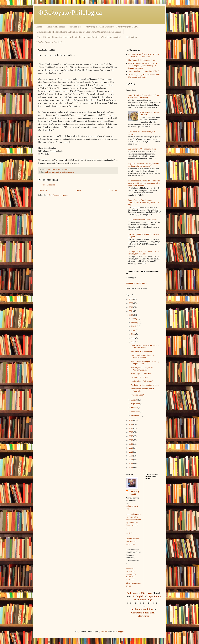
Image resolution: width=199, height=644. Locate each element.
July (133, 342)
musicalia (130, 533)
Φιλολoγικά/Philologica (70, 12)
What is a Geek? (137, 395)
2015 (131, 428)
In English (138, 596)
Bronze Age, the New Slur (141, 374)
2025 (131, 468)
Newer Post (44, 190)
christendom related (52, 172)
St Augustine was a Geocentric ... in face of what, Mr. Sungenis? (144, 253)
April (134, 330)
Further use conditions (142, 609)
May (133, 334)
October (135, 408)
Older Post (113, 190)
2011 (131, 311)
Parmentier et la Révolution (141, 352)
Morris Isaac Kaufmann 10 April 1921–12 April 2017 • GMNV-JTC (144, 56)
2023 (131, 460)
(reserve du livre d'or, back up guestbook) (132, 541)
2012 (131, 315)
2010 (131, 307)
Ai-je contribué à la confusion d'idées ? (144, 71)
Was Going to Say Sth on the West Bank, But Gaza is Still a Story (144, 76)
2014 (131, 424)
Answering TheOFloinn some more (142, 149)
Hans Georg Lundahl (134, 493)
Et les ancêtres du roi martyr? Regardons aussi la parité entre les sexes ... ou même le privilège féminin (144, 183)
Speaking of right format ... (137, 283)
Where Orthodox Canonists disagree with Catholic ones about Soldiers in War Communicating (79, 37)
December (136, 416)
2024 (131, 464)
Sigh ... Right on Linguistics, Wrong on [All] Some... (145, 363)
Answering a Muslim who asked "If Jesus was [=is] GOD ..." (113, 27)
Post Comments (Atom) (58, 195)
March (134, 326)
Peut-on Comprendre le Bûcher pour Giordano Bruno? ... (145, 347)
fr (60, 172)
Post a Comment (48, 185)
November (136, 412)
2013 (131, 420)
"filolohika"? (75, 27)
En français (132, 593)
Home (39, 27)
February (135, 322)
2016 (131, 432)
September (136, 404)
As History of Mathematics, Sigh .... (145, 385)
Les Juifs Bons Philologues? (142, 381)
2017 (131, 436)
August (134, 400)
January (135, 319)
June (133, 338)
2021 (131, 452)
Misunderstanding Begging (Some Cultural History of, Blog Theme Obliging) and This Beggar (79, 32)
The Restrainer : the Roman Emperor (143, 220)
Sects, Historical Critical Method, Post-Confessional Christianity (144, 96)
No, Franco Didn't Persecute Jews (141, 60)
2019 (131, 444)
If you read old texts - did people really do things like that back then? (144, 165)
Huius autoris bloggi (56, 27)
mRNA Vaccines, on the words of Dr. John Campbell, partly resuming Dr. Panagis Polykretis (143, 66)
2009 (131, 303)
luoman (104, 631)
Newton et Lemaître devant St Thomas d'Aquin (142, 356)
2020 (131, 448)
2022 (131, 456)
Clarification (131, 37)
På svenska (147, 593)
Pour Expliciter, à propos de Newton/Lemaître (142, 369)
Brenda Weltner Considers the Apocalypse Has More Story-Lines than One (144, 203)
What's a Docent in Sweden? (49, 42)
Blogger (121, 631)
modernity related (68, 172)
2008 (131, 299)
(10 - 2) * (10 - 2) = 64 (140, 377)
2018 (131, 440)
